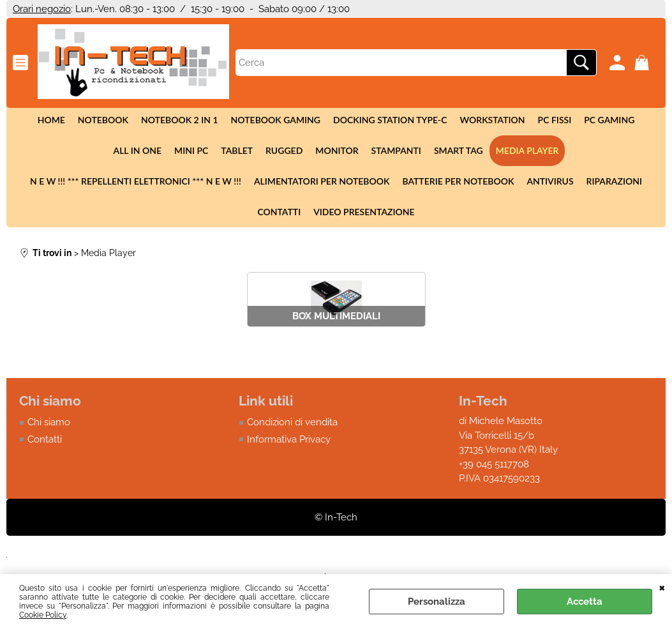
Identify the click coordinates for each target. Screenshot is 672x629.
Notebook (103, 120)
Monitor (337, 150)
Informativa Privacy (289, 439)
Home (51, 120)
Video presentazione (364, 212)
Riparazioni (614, 181)
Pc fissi (555, 120)
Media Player (527, 150)
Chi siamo (49, 422)
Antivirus (550, 181)
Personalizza (437, 602)
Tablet (237, 150)
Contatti (279, 212)
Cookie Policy (43, 615)
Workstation (493, 120)
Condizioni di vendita (292, 422)
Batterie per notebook (458, 181)
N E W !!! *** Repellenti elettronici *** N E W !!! (136, 181)
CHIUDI (662, 587)
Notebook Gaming (276, 120)
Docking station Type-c (390, 120)
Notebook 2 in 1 (180, 120)
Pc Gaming (609, 120)
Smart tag (459, 150)
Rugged (284, 150)
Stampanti (396, 150)
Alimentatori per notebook (322, 181)
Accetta (585, 602)
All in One (138, 150)
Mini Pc (191, 150)
